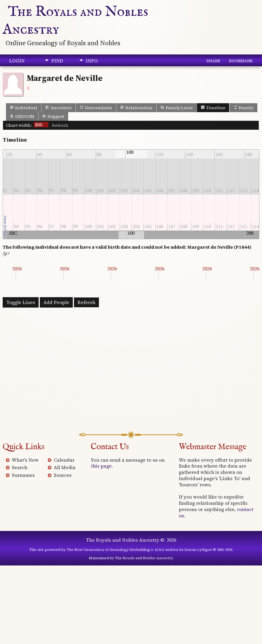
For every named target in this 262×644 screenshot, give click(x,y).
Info (92, 61)
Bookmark (241, 61)
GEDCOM (22, 116)
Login (17, 61)
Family (243, 108)
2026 (17, 269)
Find (57, 61)
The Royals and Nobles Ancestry (123, 540)
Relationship (136, 108)
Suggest (53, 116)
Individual (23, 108)
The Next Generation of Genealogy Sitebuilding (108, 550)
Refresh (60, 125)
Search (20, 467)
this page (101, 466)
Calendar (64, 460)
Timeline (213, 108)
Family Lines (177, 108)
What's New (25, 460)
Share (213, 61)
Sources (63, 475)
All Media (65, 467)
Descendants (96, 108)
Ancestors (58, 108)
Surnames (23, 475)
